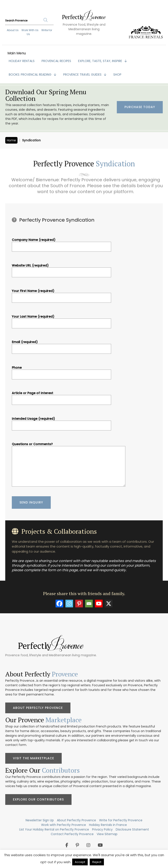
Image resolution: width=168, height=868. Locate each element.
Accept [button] (80, 862)
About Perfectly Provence (38, 708)
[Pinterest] (79, 604)
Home (11, 140)
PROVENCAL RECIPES (56, 61)
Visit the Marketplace (33, 758)
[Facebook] (59, 604)
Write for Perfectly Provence (121, 820)
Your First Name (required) (61, 294)
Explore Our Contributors (38, 799)
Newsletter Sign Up (40, 820)
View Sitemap (107, 834)
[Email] (89, 604)
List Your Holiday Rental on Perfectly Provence (54, 829)
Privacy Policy (102, 829)
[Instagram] (69, 604)
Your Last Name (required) (61, 320)
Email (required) (61, 345)
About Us (13, 30)
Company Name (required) (61, 243)
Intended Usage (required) (61, 422)
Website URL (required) (61, 269)
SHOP (117, 75)
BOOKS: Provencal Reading (31, 75)
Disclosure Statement (132, 829)
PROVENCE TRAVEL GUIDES (83, 75)
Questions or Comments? (69, 465)
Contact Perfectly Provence (72, 834)
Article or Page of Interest (61, 397)
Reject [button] (97, 862)
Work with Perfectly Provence (64, 825)
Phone (61, 371)
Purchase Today (140, 107)
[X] (109, 604)
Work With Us (30, 30)
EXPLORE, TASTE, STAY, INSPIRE (101, 61)
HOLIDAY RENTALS (22, 61)
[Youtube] (99, 604)
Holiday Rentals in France (108, 825)
